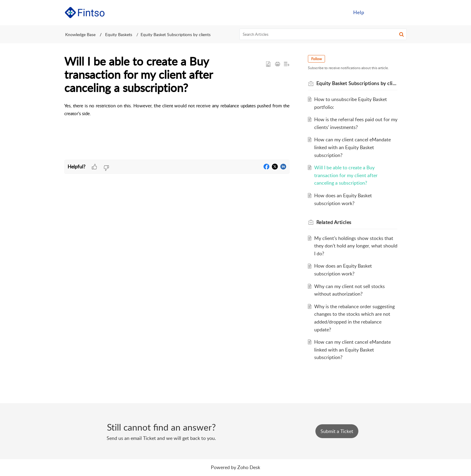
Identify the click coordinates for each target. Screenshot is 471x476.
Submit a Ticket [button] (337, 431)
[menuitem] (359, 13)
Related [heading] (335, 222)
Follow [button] (317, 59)
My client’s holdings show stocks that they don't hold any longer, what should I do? (355, 246)
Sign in (381, 12)
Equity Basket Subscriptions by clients (176, 34)
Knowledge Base (80, 34)
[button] (400, 13)
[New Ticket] (337, 431)
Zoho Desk (249, 467)
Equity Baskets (118, 34)
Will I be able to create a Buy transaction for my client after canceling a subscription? (347, 175)
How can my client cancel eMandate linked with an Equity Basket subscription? (353, 147)
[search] (323, 34)
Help (359, 12)
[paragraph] (177, 114)
